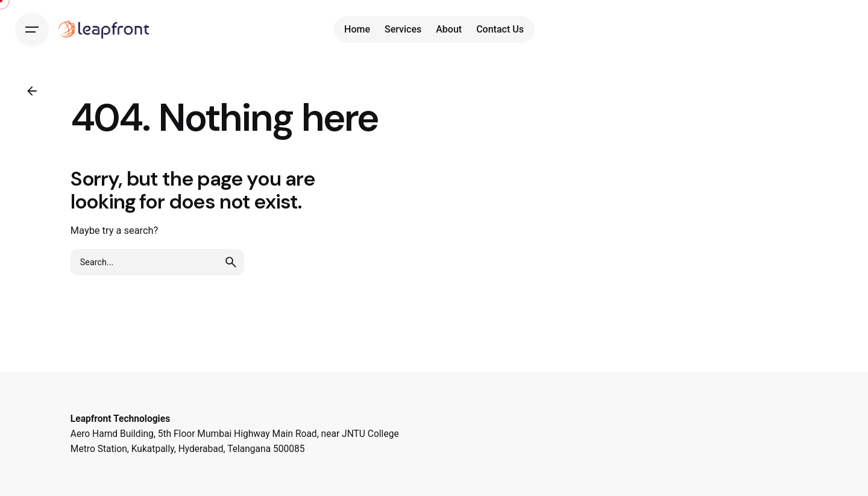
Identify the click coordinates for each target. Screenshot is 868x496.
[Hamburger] (32, 30)
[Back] (32, 91)
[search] (231, 262)
